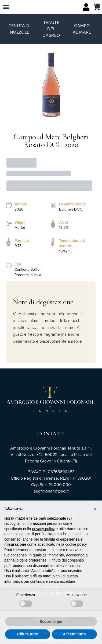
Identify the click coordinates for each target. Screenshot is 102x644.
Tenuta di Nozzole (20, 29)
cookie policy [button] (76, 548)
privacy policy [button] (43, 532)
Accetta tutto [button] (74, 638)
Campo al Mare (82, 29)
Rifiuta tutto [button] (28, 638)
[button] (95, 513)
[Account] (86, 7)
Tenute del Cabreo (51, 29)
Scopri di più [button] (51, 625)
